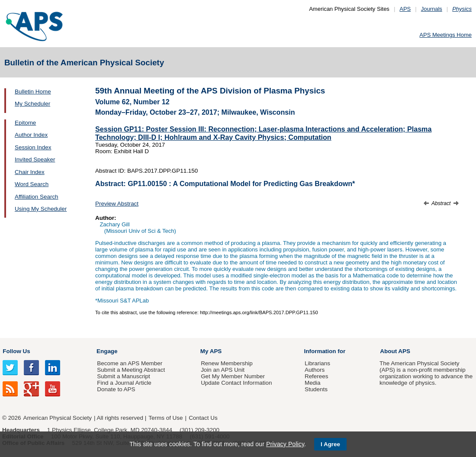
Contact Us (203, 418)
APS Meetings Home (445, 35)
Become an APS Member (130, 363)
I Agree (330, 444)
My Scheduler (32, 104)
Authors (315, 370)
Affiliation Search (37, 197)
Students (316, 389)
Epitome (25, 123)
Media (313, 383)
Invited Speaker (35, 159)
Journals (432, 9)
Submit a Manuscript (123, 376)
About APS (395, 351)
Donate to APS (116, 389)
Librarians (317, 363)
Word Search (32, 184)
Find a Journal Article (124, 383)
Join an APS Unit (223, 370)
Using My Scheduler (41, 209)
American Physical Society (58, 418)
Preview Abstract (117, 204)
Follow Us (16, 351)
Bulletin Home (33, 92)
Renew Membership (227, 363)
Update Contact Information (236, 383)
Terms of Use (166, 418)
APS (405, 9)
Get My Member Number (233, 376)
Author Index (31, 135)
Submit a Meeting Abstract (131, 370)
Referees (317, 376)
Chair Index (30, 172)
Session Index (33, 147)
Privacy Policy (285, 444)
